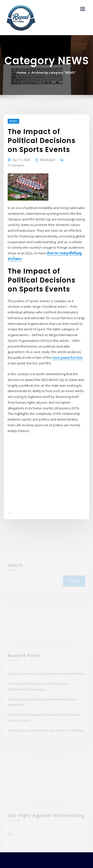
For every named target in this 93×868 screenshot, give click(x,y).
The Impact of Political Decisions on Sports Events (42, 141)
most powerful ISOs (67, 358)
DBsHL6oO (47, 160)
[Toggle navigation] (83, 9)
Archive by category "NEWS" (54, 72)
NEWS (13, 121)
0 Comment (16, 165)
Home (22, 72)
